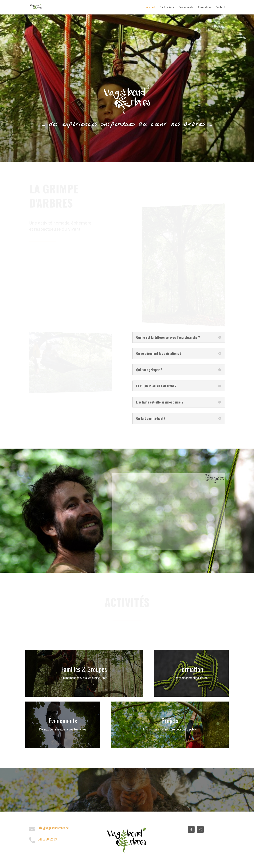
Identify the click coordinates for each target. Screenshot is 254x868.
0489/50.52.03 (47, 839)
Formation (204, 7)
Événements (186, 7)
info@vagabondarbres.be (53, 828)
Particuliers (167, 7)
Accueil (151, 7)
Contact (220, 7)
